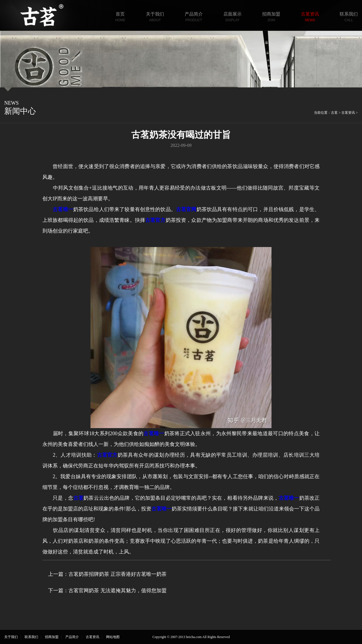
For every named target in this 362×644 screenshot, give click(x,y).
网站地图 (113, 637)
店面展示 (232, 17)
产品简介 (194, 17)
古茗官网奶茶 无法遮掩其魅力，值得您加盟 (118, 591)
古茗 (334, 113)
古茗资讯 (310, 17)
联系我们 (349, 17)
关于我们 (155, 17)
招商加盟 (271, 17)
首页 (120, 17)
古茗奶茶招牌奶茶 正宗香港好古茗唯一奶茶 (118, 574)
